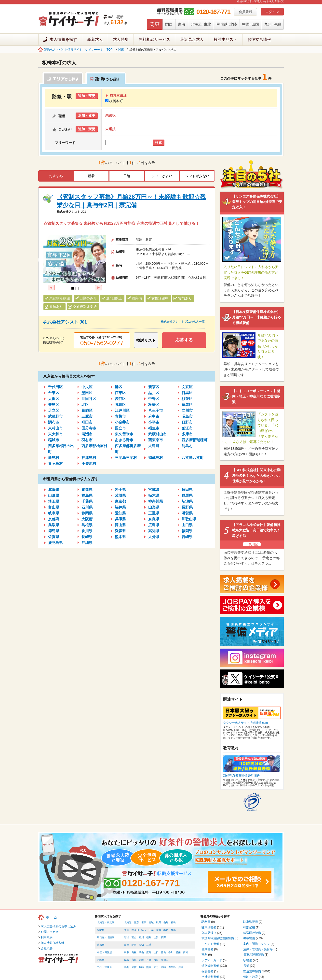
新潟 (127, 937)
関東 (155, 24)
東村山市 (55, 428)
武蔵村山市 (157, 434)
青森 (136, 922)
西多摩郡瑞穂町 (195, 440)
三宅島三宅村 (126, 458)
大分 (156, 967)
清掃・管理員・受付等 (258, 949)
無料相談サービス (154, 39)
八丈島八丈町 (193, 458)
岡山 (141, 952)
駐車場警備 (209, 927)
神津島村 (89, 458)
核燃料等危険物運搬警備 (218, 938)
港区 (119, 387)
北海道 (54, 490)
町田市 (87, 422)
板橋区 (154, 405)
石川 (141, 937)
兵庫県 (120, 519)
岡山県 (120, 525)
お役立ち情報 (259, 39)
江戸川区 (122, 410)
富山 (134, 937)
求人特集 (121, 39)
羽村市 (87, 440)
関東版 (101, 930)
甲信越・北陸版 (106, 937)
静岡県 (87, 513)
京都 (134, 960)
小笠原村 (89, 463)
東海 (182, 24)
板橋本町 (114, 101)
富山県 (54, 507)
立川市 (187, 410)
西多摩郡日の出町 (61, 449)
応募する (184, 340)
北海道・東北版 (106, 922)
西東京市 (156, 440)
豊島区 (54, 405)
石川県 (87, 507)
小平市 (154, 422)
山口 (156, 952)
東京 (127, 930)
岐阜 (127, 945)
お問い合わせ (50, 932)
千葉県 (87, 501)
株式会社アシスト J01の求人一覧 (183, 322)
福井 (149, 937)
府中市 (154, 416)
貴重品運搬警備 (254, 955)
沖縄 (181, 967)
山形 (166, 922)
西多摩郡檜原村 (94, 446)
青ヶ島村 (55, 463)
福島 (173, 922)
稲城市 (54, 440)
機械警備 (249, 938)
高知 (186, 952)
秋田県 (187, 490)
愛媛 (178, 952)
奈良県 (154, 519)
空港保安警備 (210, 977)
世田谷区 (89, 399)
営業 (246, 966)
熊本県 (120, 537)
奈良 (156, 960)
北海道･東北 (201, 24)
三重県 (154, 513)
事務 (204, 955)
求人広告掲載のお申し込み (58, 926)
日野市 (187, 422)
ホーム (52, 917)
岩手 (144, 922)
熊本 (149, 967)
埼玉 (144, 930)
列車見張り (209, 933)
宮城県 (154, 490)
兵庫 (149, 960)
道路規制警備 (210, 966)
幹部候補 (249, 927)
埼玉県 (54, 501)
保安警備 (207, 971)
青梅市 (120, 416)
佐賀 (134, 967)
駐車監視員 (251, 922)
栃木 (166, 930)
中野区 (154, 399)
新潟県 (187, 501)
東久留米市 (124, 434)
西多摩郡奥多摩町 (128, 449)
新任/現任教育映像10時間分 (241, 776)
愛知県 (120, 513)
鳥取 (127, 952)
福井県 (120, 507)
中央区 (87, 387)
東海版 (101, 945)
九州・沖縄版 (105, 967)
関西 (169, 24)
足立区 (54, 410)
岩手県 (120, 490)
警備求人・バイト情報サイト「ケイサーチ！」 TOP (78, 50)
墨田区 (87, 393)
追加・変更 (87, 96)
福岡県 (187, 531)
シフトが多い (162, 176)
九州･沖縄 (273, 24)
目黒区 (187, 393)
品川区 (154, 393)
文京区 (187, 387)
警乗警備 (207, 949)
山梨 (156, 937)
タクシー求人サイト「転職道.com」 (247, 723)
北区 (85, 405)
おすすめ (56, 176)
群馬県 (187, 495)
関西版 (101, 960)
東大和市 (55, 434)
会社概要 (47, 948)
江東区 (120, 393)
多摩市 (187, 434)
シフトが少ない (197, 176)
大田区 (54, 399)
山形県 (54, 495)
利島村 (187, 446)
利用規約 (47, 937)
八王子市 (156, 410)
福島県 (87, 495)
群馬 (173, 930)
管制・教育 (251, 977)
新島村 (54, 458)
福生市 (154, 428)
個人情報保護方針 (53, 943)
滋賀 (127, 960)
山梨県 (154, 507)
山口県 (187, 525)
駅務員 (206, 922)
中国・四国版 (105, 952)
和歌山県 (189, 519)
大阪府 (87, 519)
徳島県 (54, 531)
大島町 (154, 446)
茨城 (159, 930)
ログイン (272, 12)
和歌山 (165, 960)
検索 (159, 142)
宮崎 (163, 967)
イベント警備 (210, 944)
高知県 (154, 531)
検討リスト (146, 340)
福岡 (127, 967)
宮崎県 (187, 537)
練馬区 (187, 405)
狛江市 (187, 428)
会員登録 (245, 12)
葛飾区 (87, 410)
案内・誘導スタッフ (256, 944)
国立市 (120, 428)
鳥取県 (54, 525)
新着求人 (95, 39)
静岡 (134, 945)
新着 (91, 176)
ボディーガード (212, 960)
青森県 (87, 490)
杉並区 (187, 399)
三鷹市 (87, 416)
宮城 (151, 922)
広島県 (154, 525)
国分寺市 (89, 428)
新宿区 (154, 387)
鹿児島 (172, 967)
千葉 (151, 930)
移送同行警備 (252, 933)
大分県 (154, 537)
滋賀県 (187, 513)
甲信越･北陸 (227, 24)
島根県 (87, 525)
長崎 (141, 967)
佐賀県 (54, 537)
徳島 (163, 952)
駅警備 (248, 960)
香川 (171, 952)
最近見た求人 (192, 39)
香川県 (87, 531)
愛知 (141, 945)
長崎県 (87, 537)
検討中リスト (226, 39)
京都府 (54, 519)
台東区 (54, 393)
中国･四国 (251, 24)
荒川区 (120, 405)
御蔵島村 (156, 458)
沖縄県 (87, 543)
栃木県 (154, 495)
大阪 (141, 960)
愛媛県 (120, 531)
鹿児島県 (55, 543)
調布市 (54, 422)
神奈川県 (156, 501)
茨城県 (120, 495)
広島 (149, 952)
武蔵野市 (55, 416)
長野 (163, 937)
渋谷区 (120, 399)
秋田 (159, 922)
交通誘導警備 (252, 971)
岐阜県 (54, 513)
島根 (134, 952)
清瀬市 (87, 434)
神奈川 (135, 930)
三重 (149, 945)
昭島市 (187, 416)
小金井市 (122, 422)
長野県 (187, 507)
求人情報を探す (63, 39)
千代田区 (55, 387)
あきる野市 (124, 440)
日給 (127, 176)
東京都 (120, 501)
